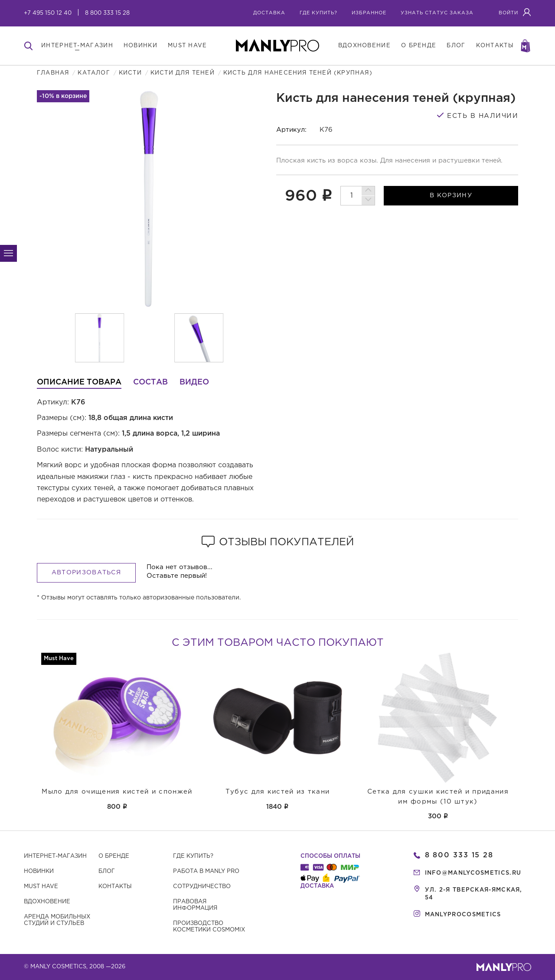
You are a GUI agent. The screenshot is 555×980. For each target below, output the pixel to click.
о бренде (419, 46)
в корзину (451, 195)
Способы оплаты (330, 856)
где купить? (318, 13)
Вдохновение (47, 902)
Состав (150, 382)
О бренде (114, 856)
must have (188, 46)
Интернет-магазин (55, 856)
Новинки (39, 871)
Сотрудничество (202, 887)
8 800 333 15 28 (107, 13)
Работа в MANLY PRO (206, 871)
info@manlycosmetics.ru (473, 873)
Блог (107, 871)
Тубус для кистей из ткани (278, 792)
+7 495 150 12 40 (48, 13)
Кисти (130, 73)
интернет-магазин (77, 46)
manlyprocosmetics (463, 915)
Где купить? (193, 856)
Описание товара (79, 382)
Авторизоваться (86, 573)
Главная (53, 73)
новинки (140, 46)
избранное (369, 13)
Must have (41, 887)
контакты (495, 46)
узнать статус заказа (437, 13)
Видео (194, 382)
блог (456, 46)
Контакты (115, 887)
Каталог (94, 73)
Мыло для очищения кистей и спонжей (117, 792)
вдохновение (364, 46)
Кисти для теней (183, 73)
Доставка (269, 13)
